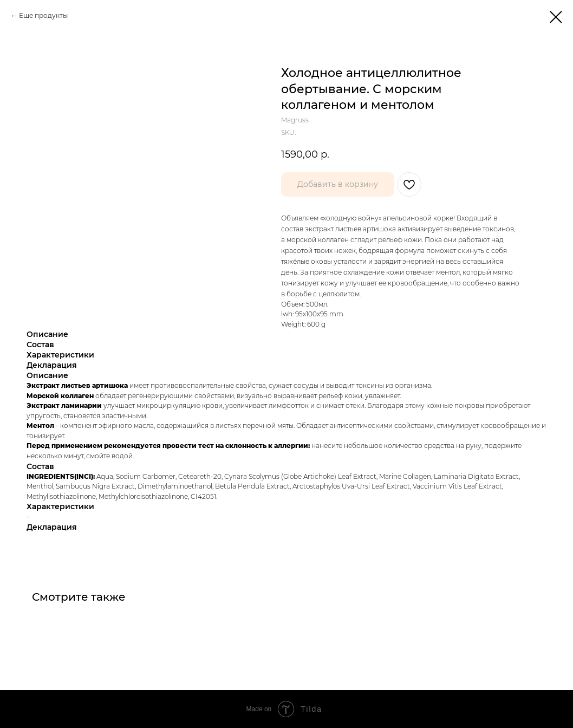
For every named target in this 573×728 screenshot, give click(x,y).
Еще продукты (43, 15)
